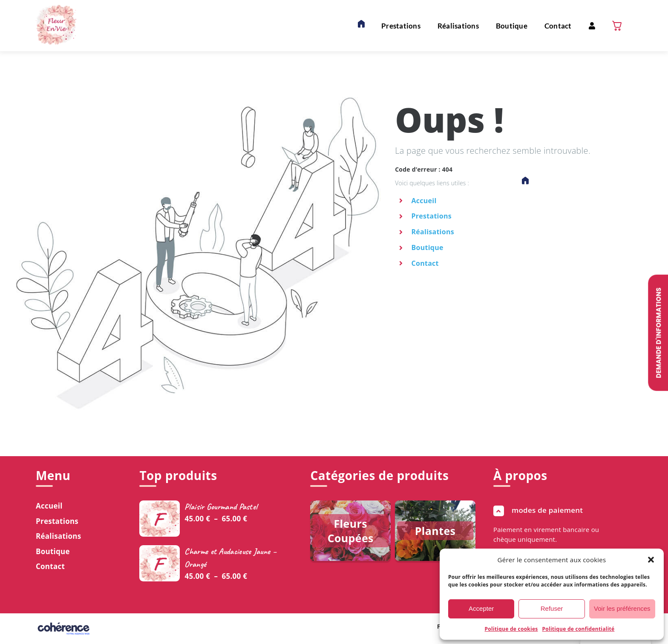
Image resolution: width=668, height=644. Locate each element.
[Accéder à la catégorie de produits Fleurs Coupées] (350, 531)
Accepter (481, 608)
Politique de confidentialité (579, 629)
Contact (425, 263)
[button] (651, 560)
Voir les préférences (622, 608)
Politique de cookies (511, 629)
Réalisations (433, 232)
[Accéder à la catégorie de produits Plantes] (435, 531)
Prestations (432, 216)
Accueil (424, 201)
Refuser (552, 608)
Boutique (428, 247)
